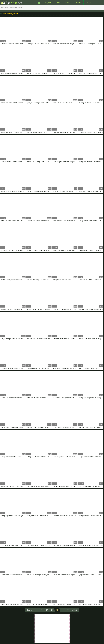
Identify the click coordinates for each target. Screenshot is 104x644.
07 (68, 610)
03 (47, 610)
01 (36, 610)
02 (42, 610)
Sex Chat (89, 3)
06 (62, 610)
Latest (58, 3)
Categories (48, 3)
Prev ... (30, 610)
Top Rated (68, 3)
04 (52, 610)
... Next (74, 610)
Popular (78, 3)
